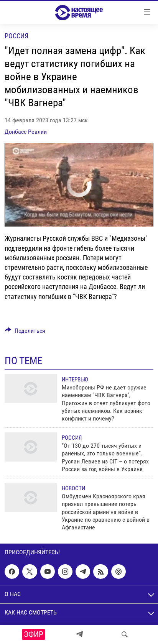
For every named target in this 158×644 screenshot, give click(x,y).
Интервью (75, 379)
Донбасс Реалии (26, 132)
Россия (16, 36)
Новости (73, 488)
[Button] (25, 333)
